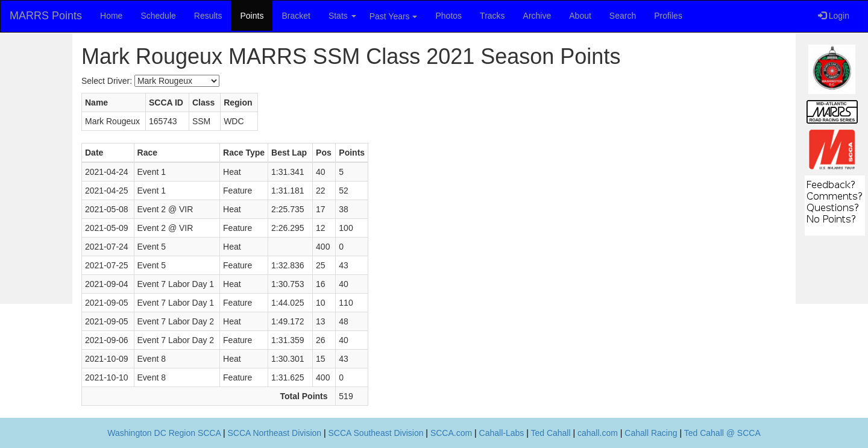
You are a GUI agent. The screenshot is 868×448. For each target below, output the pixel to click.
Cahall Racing (651, 433)
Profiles (668, 16)
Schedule (158, 16)
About (580, 16)
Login (834, 16)
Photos (449, 16)
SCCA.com (451, 433)
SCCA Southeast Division (376, 433)
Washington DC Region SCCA (164, 433)
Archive (537, 16)
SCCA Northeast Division (274, 433)
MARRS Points (46, 16)
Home (111, 16)
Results (208, 16)
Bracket (296, 16)
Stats (342, 16)
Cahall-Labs (502, 433)
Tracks (492, 16)
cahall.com (598, 433)
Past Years (393, 16)
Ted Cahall (550, 433)
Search (623, 16)
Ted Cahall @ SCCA (722, 433)
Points (252, 16)
